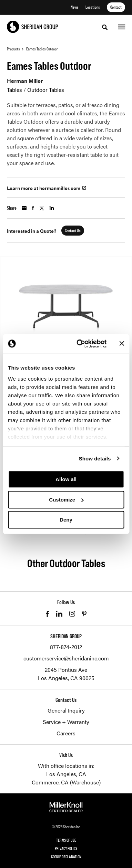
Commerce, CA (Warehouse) (66, 782)
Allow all (66, 479)
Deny (66, 520)
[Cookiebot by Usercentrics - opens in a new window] (79, 344)
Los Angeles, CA (66, 774)
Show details (95, 459)
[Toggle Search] (105, 27)
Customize (66, 500)
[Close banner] (122, 344)
